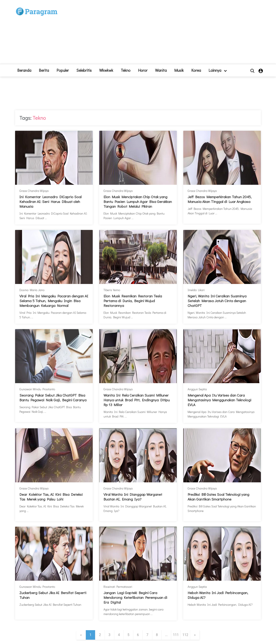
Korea (196, 70)
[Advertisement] (170, 34)
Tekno (126, 70)
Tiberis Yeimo (112, 290)
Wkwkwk (106, 70)
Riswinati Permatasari (118, 587)
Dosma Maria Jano (32, 290)
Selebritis (84, 70)
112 (185, 635)
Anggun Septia (197, 389)
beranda (24, 70)
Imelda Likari (196, 290)
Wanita (161, 70)
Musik (179, 70)
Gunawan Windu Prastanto (37, 389)
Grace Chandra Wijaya (34, 191)
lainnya (218, 70)
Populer (63, 70)
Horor (143, 70)
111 (176, 635)
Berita (44, 70)
